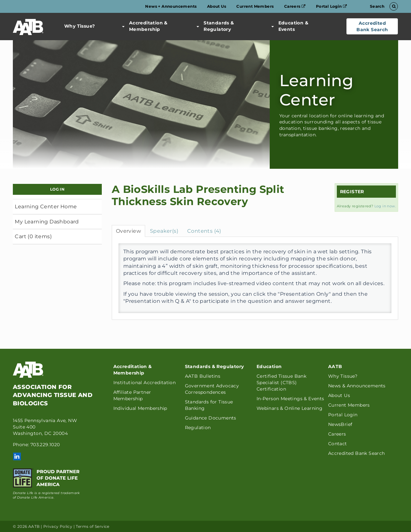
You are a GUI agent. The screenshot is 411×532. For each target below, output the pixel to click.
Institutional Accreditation (145, 383)
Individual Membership (140, 408)
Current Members (255, 6)
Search (383, 6)
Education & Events (290, 26)
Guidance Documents (211, 418)
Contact (338, 444)
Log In (57, 189)
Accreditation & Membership (145, 26)
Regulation (198, 428)
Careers (295, 6)
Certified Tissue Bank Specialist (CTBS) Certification (281, 383)
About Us (217, 6)
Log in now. (385, 206)
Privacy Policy (58, 526)
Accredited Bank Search (372, 26)
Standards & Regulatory (215, 26)
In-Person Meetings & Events (290, 399)
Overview (128, 231)
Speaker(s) (164, 231)
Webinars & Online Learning (289, 408)
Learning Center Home (46, 207)
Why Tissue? (79, 26)
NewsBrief (340, 424)
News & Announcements (357, 386)
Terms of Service (92, 526)
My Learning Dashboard (47, 222)
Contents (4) (204, 231)
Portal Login (332, 6)
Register (352, 192)
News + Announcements (171, 6)
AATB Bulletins (203, 376)
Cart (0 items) (33, 236)
